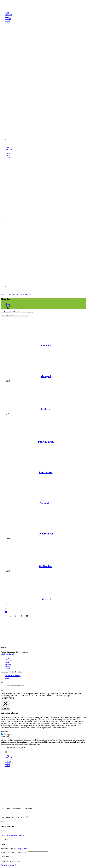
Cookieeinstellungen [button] (64, 696)
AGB (7, 678)
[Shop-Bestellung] (15, 316)
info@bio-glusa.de (8, 654)
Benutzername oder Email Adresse (14, 853)
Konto (8, 666)
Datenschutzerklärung (13, 676)
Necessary (7, 734)
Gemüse (8, 306)
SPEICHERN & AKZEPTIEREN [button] (13, 748)
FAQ (7, 662)
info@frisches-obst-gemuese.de (12, 835)
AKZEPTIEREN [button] (8, 698)
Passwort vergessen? (8, 865)
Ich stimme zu (14, 861)
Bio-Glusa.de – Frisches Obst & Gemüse (16, 294)
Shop (7, 658)
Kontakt (8, 664)
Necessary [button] (5, 732)
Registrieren (22, 849)
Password (5, 857)
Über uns (9, 660)
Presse (8, 668)
